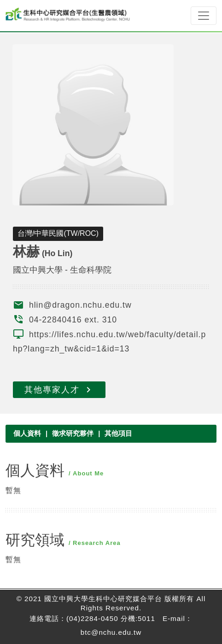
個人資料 (27, 433)
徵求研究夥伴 (73, 433)
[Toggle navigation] (204, 16)
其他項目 (118, 433)
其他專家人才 (59, 390)
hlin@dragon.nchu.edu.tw (80, 305)
